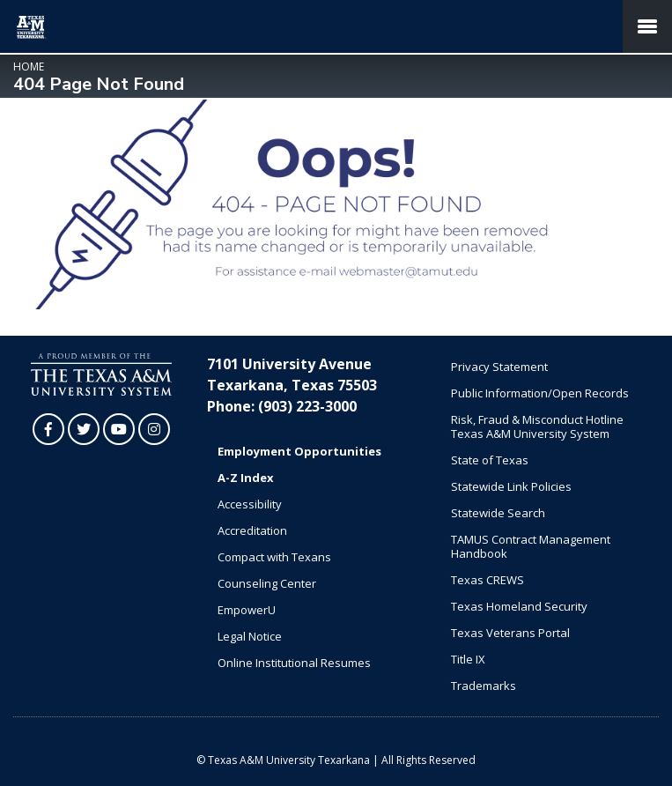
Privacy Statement (499, 367)
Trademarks (484, 686)
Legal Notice (250, 636)
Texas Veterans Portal (510, 633)
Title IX (468, 659)
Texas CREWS (487, 580)
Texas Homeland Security (519, 606)
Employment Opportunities (299, 451)
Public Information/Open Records (540, 393)
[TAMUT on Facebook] (48, 429)
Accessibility (250, 504)
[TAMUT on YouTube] (119, 429)
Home (29, 67)
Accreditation (252, 530)
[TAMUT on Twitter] (84, 429)
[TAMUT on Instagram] (154, 429)
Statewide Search (498, 513)
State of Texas (490, 460)
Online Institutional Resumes (294, 663)
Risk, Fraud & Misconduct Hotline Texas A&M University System (537, 426)
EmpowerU (247, 610)
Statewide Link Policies (511, 486)
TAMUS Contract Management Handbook (531, 546)
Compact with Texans (274, 557)
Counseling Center (267, 583)
